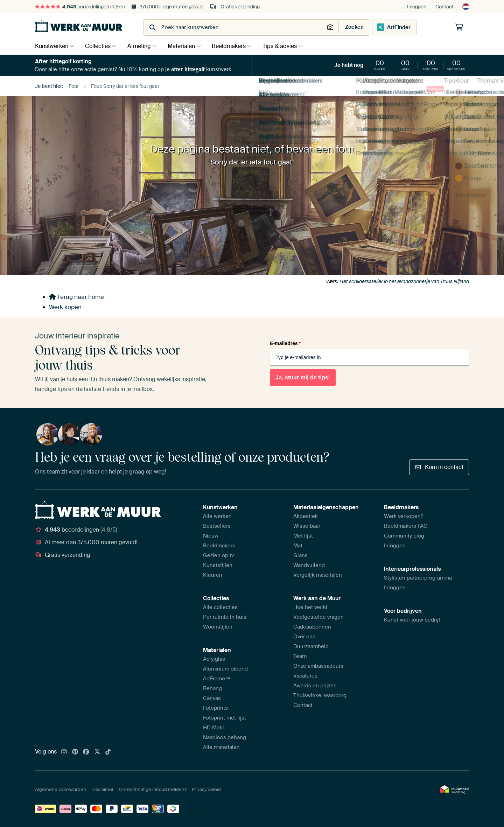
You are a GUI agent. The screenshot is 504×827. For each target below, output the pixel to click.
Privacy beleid (206, 789)
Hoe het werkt (310, 607)
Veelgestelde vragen (318, 617)
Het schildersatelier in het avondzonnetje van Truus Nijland (404, 281)
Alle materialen (221, 747)
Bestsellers (217, 526)
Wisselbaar (307, 526)
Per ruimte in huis (225, 617)
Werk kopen (65, 307)
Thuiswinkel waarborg (320, 695)
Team (300, 656)
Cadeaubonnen (312, 627)
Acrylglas (214, 659)
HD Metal (214, 728)
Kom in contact (439, 467)
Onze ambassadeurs (318, 666)
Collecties (100, 46)
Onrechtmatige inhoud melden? (153, 789)
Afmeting (143, 46)
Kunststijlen (218, 565)
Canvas (212, 698)
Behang (212, 688)
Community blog (404, 536)
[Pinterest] (75, 752)
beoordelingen (80, 7)
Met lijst (303, 536)
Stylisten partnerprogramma (418, 578)
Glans (300, 555)
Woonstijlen (218, 627)
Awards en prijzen (315, 686)
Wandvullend (309, 565)
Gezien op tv (218, 555)
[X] (97, 752)
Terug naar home (76, 297)
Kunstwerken (52, 46)
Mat (298, 546)
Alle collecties (220, 607)
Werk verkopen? (404, 516)
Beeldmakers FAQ (406, 526)
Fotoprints (215, 708)
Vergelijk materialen (318, 575)
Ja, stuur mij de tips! (303, 377)
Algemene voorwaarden (61, 789)
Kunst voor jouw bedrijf (412, 620)
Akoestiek (306, 516)
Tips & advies (288, 46)
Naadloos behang (225, 737)
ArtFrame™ (217, 679)
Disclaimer (103, 789)
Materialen (187, 46)
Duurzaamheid (311, 646)
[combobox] (235, 27)
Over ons (304, 637)
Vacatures (305, 676)
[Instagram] (64, 752)
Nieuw (211, 536)
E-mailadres (285, 343)
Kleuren (213, 575)
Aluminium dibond (225, 669)
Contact (444, 7)
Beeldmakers (236, 46)
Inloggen (417, 7)
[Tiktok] (108, 752)
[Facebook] (86, 752)
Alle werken (217, 516)
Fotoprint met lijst (225, 718)
